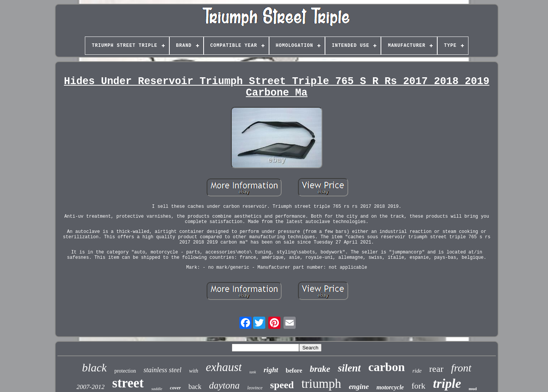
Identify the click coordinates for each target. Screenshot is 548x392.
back (195, 387)
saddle (157, 389)
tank (252, 372)
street (128, 383)
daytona (224, 385)
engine (359, 386)
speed (282, 385)
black (94, 367)
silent (349, 368)
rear (436, 369)
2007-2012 (91, 387)
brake (320, 369)
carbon (387, 367)
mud (473, 389)
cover (175, 388)
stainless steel (162, 370)
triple (447, 383)
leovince (255, 388)
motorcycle (390, 387)
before (294, 370)
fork (418, 386)
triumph (321, 384)
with (194, 371)
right (271, 370)
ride (417, 371)
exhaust (224, 367)
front (461, 368)
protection (125, 371)
